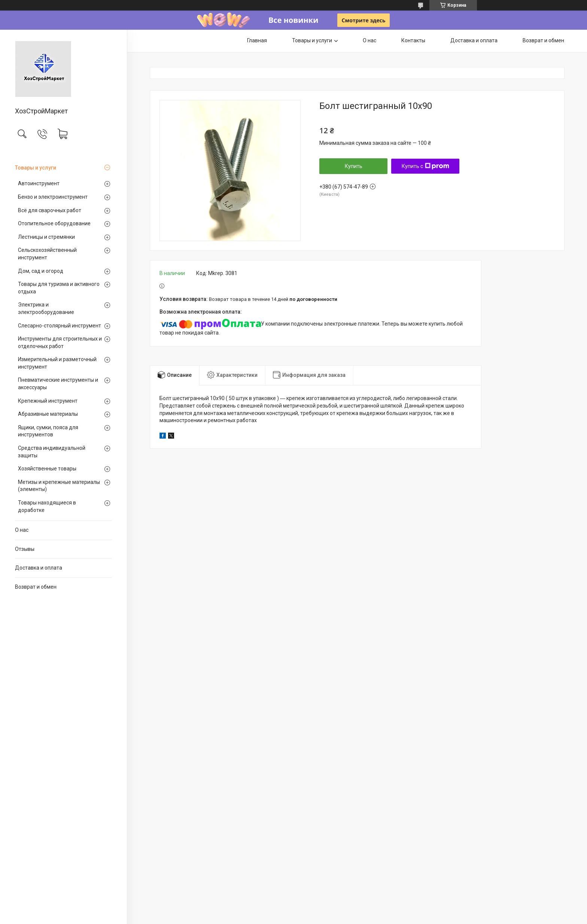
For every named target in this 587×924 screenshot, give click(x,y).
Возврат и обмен (36, 587)
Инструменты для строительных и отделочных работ (60, 342)
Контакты (413, 40)
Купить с (425, 166)
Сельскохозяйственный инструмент (47, 254)
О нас (22, 530)
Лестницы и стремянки (46, 237)
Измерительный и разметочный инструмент (57, 363)
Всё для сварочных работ (50, 210)
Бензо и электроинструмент (53, 197)
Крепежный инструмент (48, 401)
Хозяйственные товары (47, 469)
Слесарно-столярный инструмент (60, 326)
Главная (257, 40)
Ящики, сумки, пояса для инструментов (48, 431)
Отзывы (25, 549)
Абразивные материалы (48, 414)
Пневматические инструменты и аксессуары (58, 384)
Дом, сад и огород (41, 271)
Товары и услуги (36, 168)
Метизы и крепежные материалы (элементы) (59, 486)
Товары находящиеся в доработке (47, 506)
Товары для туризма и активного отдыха (59, 288)
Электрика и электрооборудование (46, 308)
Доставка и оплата (39, 568)
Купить (354, 166)
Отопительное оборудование (54, 223)
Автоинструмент (39, 183)
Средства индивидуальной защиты (52, 452)
